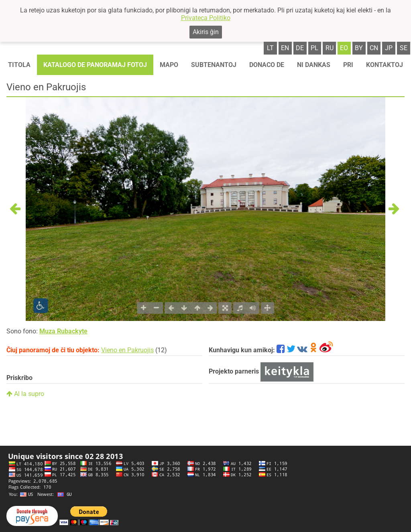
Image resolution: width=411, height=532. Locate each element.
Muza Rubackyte (63, 331)
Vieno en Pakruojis (127, 350)
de (300, 48)
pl (314, 48)
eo (344, 48)
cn (374, 48)
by (359, 48)
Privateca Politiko (206, 18)
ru (330, 48)
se (404, 48)
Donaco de (267, 65)
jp (389, 48)
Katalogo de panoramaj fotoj (95, 65)
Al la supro (25, 394)
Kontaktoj (385, 65)
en (285, 48)
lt (270, 48)
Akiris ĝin (206, 32)
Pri (348, 65)
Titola (19, 65)
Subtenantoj (214, 65)
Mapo (169, 65)
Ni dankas (314, 65)
